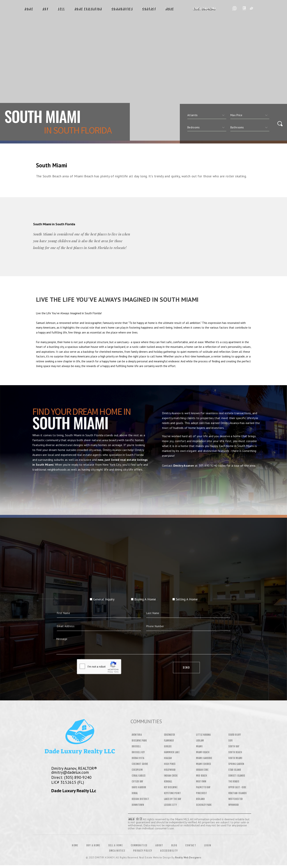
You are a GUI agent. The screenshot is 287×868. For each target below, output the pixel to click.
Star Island (235, 770)
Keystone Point (172, 793)
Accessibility (169, 851)
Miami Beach (203, 752)
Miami (199, 746)
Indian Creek (171, 776)
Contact (149, 9)
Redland (200, 799)
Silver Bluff (235, 735)
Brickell (136, 746)
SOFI (230, 741)
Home (28, 9)
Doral (135, 793)
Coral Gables (139, 776)
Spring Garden (236, 764)
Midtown (201, 781)
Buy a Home (93, 845)
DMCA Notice (117, 851)
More (169, 9)
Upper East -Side (237, 787)
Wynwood (234, 805)
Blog (174, 845)
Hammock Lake (172, 752)
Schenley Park (204, 805)
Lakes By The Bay (173, 799)
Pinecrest (202, 793)
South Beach (235, 752)
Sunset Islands (237, 776)
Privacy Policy (143, 851)
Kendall (168, 781)
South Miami (235, 758)
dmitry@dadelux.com (70, 772)
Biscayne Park (139, 741)
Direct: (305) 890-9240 (71, 777)
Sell (61, 9)
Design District (140, 799)
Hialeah (168, 758)
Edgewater (170, 735)
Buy (45, 9)
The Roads (234, 781)
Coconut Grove (140, 764)
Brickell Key (138, 752)
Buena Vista (138, 758)
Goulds (168, 746)
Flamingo (169, 741)
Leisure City (170, 805)
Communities (122, 9)
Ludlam (200, 741)
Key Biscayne (171, 787)
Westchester (235, 799)
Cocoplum (137, 770)
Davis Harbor (139, 787)
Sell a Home (115, 845)
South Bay (234, 746)
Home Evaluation (88, 9)
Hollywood (170, 770)
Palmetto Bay (203, 787)
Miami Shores (204, 764)
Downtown (138, 805)
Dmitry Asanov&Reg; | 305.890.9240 (204, 9)
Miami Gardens (204, 758)
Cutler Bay (137, 781)
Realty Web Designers (188, 858)
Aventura (137, 735)
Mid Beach (202, 776)
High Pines (170, 764)
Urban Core (202, 770)
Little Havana (203, 735)
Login (208, 845)
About (159, 845)
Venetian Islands (237, 793)
